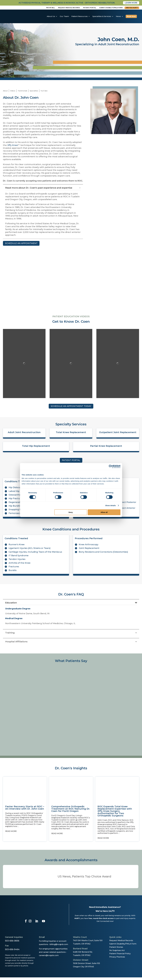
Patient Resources (80, 16)
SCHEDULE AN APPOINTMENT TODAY (71, 406)
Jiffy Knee (12, 145)
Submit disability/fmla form (111, 8)
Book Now (131, 16)
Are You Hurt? (132, 8)
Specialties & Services (102, 16)
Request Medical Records (69, 8)
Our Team (64, 16)
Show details (111, 505)
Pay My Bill (51, 8)
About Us (51, 16)
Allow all (104, 512)
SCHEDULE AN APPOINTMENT (21, 243)
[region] (71, 708)
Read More (11, 831)
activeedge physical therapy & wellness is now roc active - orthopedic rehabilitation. (67, 3)
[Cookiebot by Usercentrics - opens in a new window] (111, 466)
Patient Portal (90, 8)
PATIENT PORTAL (71, 460)
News (118, 16)
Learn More (131, 3)
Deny (71, 512)
